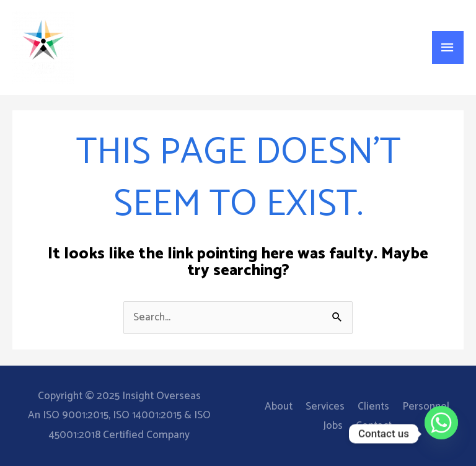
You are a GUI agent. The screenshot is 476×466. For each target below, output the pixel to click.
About (279, 407)
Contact (374, 426)
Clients (373, 407)
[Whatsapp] (441, 434)
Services (325, 407)
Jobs (333, 426)
